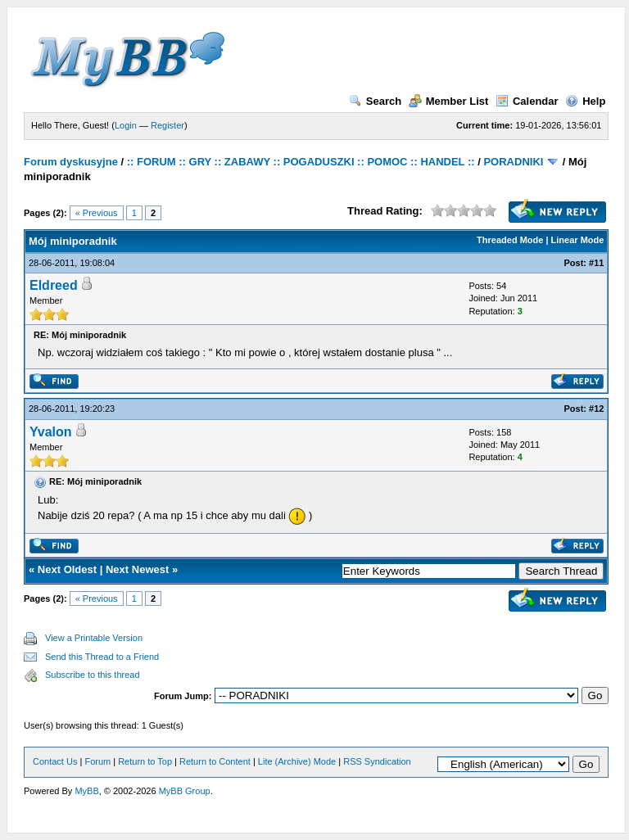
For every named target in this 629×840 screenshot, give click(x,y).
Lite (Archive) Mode (297, 761)
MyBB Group (185, 791)
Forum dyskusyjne (71, 162)
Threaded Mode (510, 240)
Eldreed (54, 285)
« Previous (97, 213)
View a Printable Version (94, 638)
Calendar (527, 101)
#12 (596, 409)
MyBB (86, 791)
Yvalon (51, 432)
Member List (449, 101)
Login (126, 125)
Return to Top (145, 761)
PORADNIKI (513, 162)
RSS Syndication (377, 761)
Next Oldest (67, 569)
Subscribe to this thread (93, 675)
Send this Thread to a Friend (102, 657)
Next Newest (137, 569)
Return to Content (215, 761)
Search (375, 101)
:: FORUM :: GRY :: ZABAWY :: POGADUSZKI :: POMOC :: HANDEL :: (301, 162)
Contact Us (55, 761)
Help (585, 101)
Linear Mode (578, 240)
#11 (596, 263)
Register (167, 125)
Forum (97, 761)
